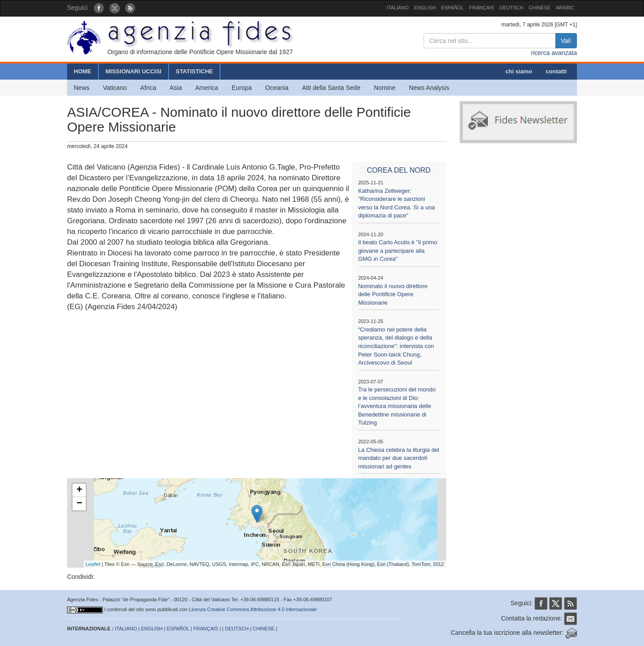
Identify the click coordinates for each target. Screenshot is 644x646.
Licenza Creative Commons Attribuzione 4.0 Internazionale (253, 609)
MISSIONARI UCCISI (133, 71)
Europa (242, 88)
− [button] (79, 504)
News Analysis (429, 88)
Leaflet (93, 564)
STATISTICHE (194, 71)
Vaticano (115, 88)
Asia (176, 88)
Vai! (566, 41)
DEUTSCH (511, 8)
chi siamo (519, 71)
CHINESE (540, 8)
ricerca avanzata (554, 53)
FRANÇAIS (482, 8)
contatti (556, 71)
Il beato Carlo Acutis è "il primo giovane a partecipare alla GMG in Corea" (398, 251)
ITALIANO (398, 8)
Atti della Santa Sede (331, 88)
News (82, 88)
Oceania (277, 88)
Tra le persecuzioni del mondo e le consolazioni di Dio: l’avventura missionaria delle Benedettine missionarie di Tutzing (397, 406)
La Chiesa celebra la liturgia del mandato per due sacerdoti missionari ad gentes (399, 458)
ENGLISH (425, 8)
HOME (83, 71)
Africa (148, 88)
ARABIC (565, 8)
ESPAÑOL (452, 8)
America (207, 88)
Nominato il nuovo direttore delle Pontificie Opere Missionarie (393, 294)
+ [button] (79, 490)
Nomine (385, 88)
